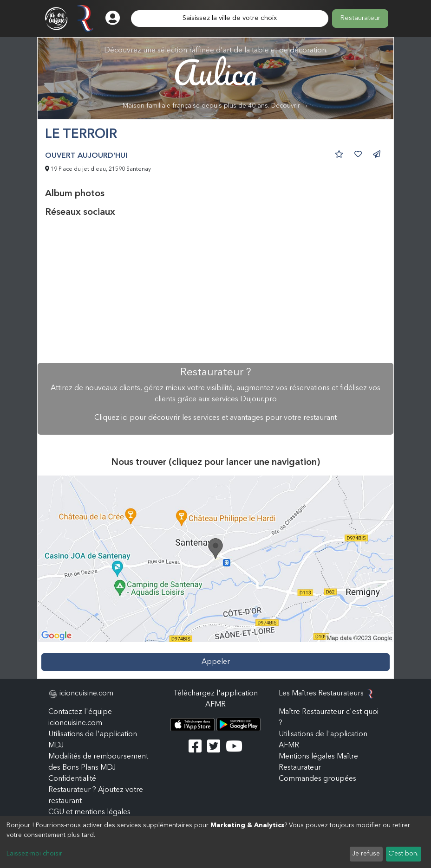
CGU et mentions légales (89, 812)
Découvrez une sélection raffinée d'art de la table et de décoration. (216, 78)
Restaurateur (360, 18)
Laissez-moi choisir (34, 854)
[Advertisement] (215, 290)
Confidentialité (72, 779)
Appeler (216, 662)
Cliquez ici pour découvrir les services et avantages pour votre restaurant (215, 418)
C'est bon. (403, 854)
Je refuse (366, 854)
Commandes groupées (317, 779)
